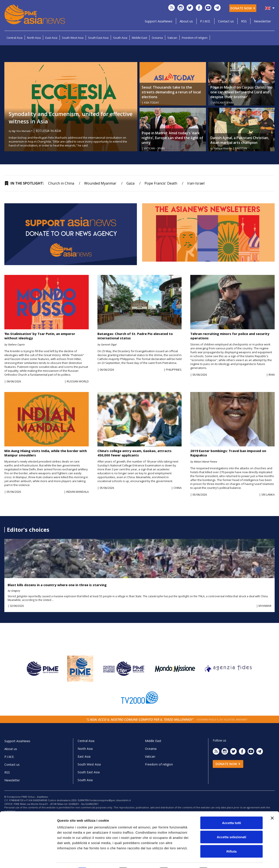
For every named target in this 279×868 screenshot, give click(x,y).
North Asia (34, 38)
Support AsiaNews (159, 21)
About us (186, 21)
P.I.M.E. (205, 21)
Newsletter (263, 21)
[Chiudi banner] (272, 806)
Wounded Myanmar (100, 183)
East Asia (51, 38)
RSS (244, 21)
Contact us (226, 21)
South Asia (120, 38)
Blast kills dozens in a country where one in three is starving (57, 585)
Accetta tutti (232, 811)
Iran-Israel (196, 183)
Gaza (130, 183)
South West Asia (73, 38)
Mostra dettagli (229, 859)
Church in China (61, 183)
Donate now (243, 8)
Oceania (157, 38)
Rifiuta (232, 839)
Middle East (139, 38)
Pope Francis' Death (161, 183)
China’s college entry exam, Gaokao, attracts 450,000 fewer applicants (134, 453)
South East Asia (98, 38)
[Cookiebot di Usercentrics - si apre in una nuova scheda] (28, 860)
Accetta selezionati (231, 825)
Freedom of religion (195, 38)
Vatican (172, 38)
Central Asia (14, 38)
